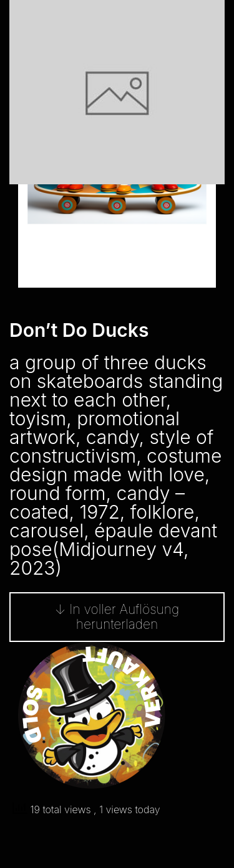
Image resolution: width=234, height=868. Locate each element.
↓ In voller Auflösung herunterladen (117, 617)
